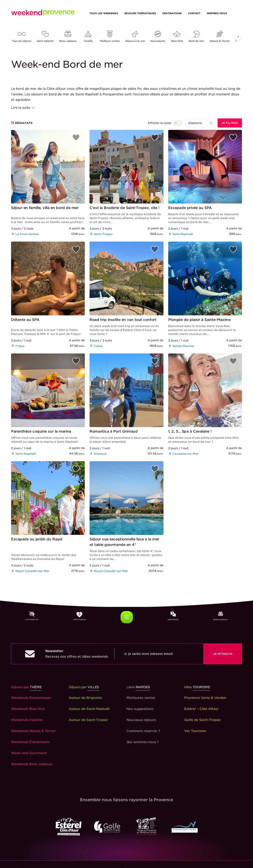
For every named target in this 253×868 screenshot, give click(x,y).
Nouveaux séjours (141, 720)
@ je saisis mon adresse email (148, 654)
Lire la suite (23, 108)
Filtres (230, 123)
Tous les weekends (104, 13)
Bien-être (177, 37)
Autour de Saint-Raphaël (89, 709)
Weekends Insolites (27, 720)
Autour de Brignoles (85, 698)
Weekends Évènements (30, 742)
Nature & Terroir (220, 37)
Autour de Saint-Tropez (88, 720)
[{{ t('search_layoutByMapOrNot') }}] (165, 123)
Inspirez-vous (217, 13)
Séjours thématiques (140, 13)
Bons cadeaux (68, 37)
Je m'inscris (223, 654)
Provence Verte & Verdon (205, 698)
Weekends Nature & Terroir (34, 731)
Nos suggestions (140, 709)
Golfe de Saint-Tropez (202, 720)
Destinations (172, 13)
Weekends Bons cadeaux (32, 764)
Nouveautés (158, 37)
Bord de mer (196, 37)
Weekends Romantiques (31, 698)
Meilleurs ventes (110, 37)
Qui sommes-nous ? (143, 742)
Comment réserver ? (143, 731)
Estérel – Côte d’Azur (201, 709)
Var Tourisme (195, 731)
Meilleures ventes (141, 698)
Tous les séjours (22, 37)
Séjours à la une (135, 37)
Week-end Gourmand (29, 753)
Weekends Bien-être (28, 709)
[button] (238, 37)
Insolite (88, 37)
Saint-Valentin (45, 37)
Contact (194, 13)
